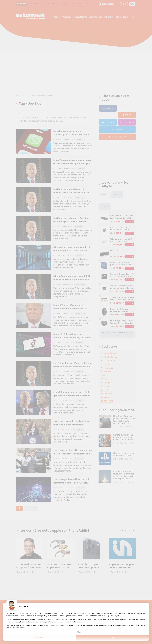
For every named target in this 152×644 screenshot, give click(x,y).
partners (22, 613)
